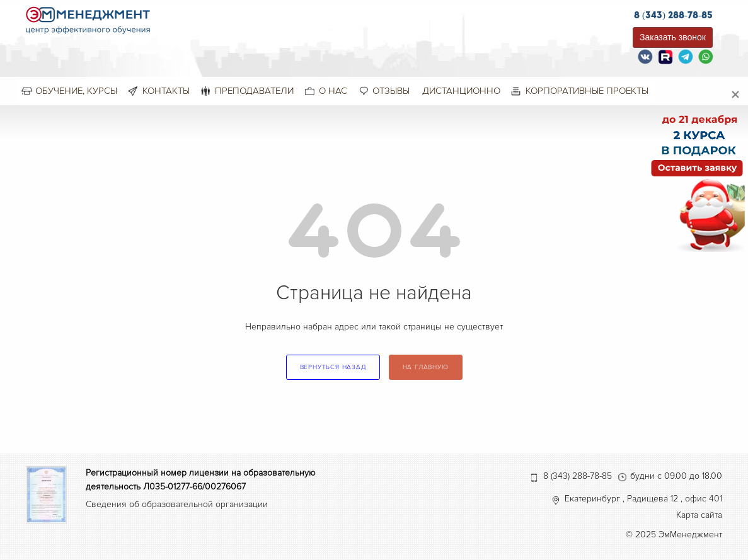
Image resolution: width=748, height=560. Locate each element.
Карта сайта (699, 515)
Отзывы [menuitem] (391, 91)
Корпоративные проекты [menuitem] (587, 91)
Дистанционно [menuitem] (461, 91)
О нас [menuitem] (333, 91)
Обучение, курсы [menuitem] (76, 91)
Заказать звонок (673, 37)
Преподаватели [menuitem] (254, 91)
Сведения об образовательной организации (177, 504)
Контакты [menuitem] (166, 91)
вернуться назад (333, 367)
